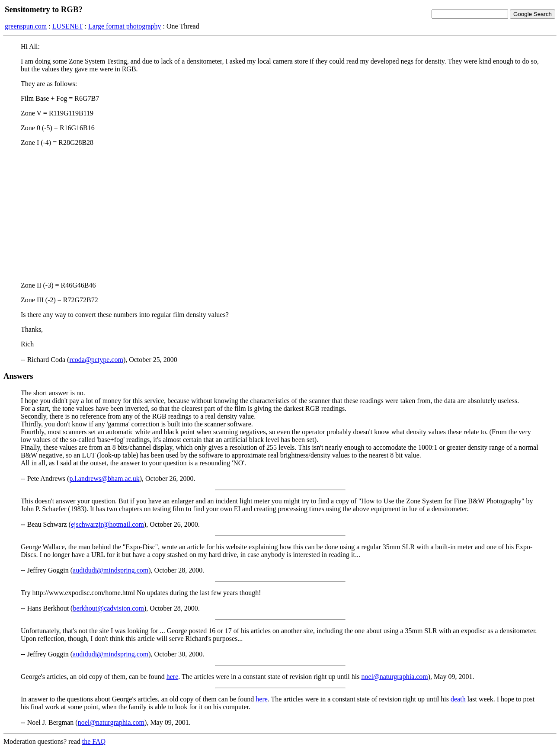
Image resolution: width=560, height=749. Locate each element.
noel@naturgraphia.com (394, 677)
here (173, 677)
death (458, 699)
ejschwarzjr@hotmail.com (107, 524)
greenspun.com (26, 26)
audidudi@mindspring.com (110, 570)
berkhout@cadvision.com (108, 608)
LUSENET (68, 26)
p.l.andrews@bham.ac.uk (104, 479)
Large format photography (125, 26)
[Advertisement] (280, 214)
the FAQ (94, 741)
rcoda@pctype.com (96, 360)
